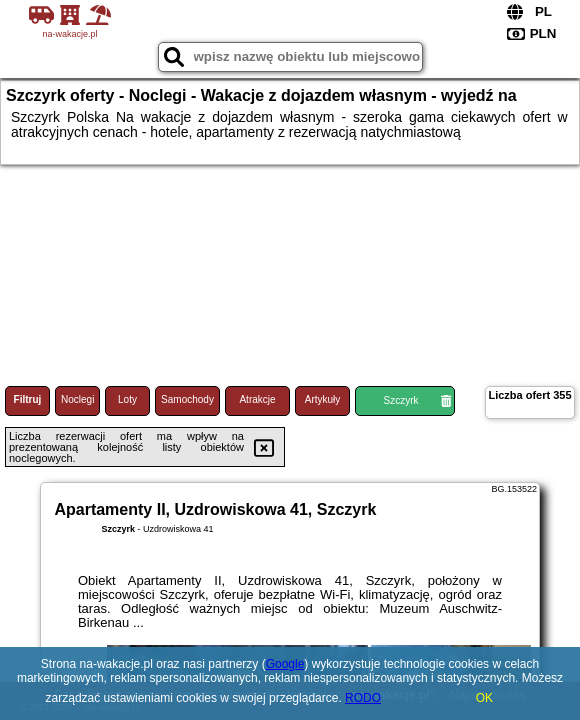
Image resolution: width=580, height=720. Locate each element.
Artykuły (323, 399)
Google (285, 664)
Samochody (187, 399)
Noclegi (77, 399)
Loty (127, 399)
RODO (363, 698)
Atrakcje (257, 399)
